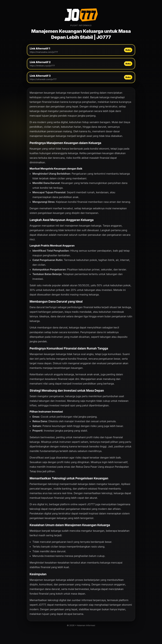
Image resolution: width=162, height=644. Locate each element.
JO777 (91, 504)
